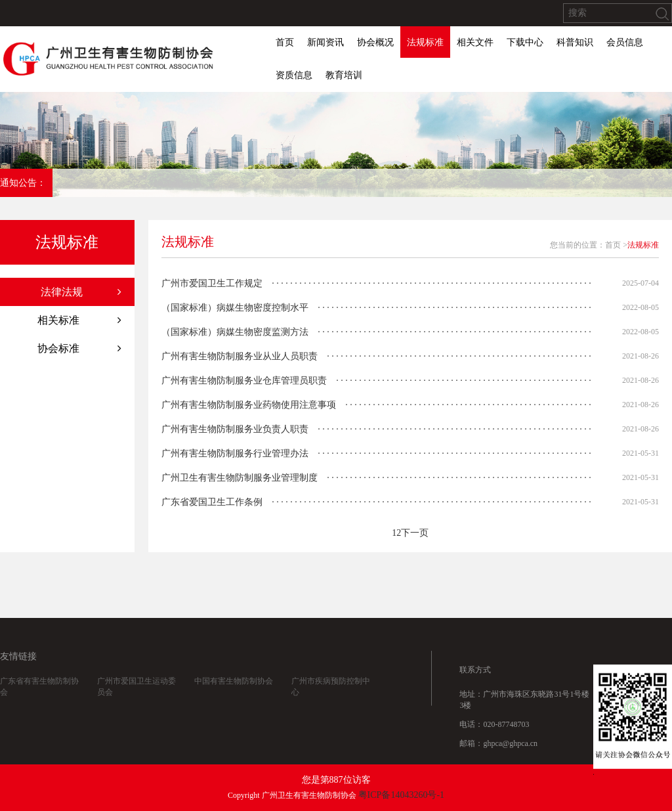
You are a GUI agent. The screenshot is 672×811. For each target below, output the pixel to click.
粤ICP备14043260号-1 (401, 795)
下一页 (415, 533)
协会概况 (375, 42)
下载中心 (525, 42)
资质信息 (294, 75)
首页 (285, 42)
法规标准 (425, 42)
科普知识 (575, 42)
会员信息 (625, 42)
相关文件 (475, 42)
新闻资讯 (325, 42)
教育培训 (344, 75)
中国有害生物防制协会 (234, 691)
